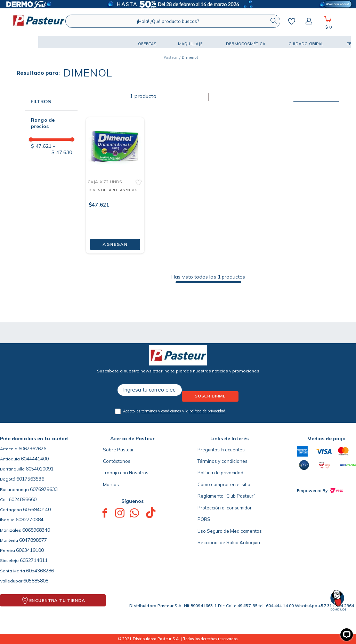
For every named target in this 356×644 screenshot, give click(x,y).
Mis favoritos (292, 21)
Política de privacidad (220, 473)
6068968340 (36, 530)
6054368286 (40, 571)
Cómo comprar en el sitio (224, 484)
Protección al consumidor (225, 508)
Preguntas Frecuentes (221, 450)
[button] (25, 42)
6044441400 (35, 459)
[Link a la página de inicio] (171, 57)
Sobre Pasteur (118, 450)
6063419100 (30, 550)
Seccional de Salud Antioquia (229, 542)
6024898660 (23, 499)
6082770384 (30, 520)
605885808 (36, 581)
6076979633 (44, 489)
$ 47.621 (41, 146)
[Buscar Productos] (274, 21)
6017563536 (30, 479)
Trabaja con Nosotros (126, 473)
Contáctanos (117, 461)
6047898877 (33, 540)
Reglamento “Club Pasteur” (226, 496)
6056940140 (37, 509)
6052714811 (34, 560)
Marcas (111, 484)
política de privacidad (207, 411)
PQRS (204, 519)
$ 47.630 (62, 149)
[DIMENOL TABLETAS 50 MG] (115, 180)
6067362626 (32, 449)
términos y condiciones (161, 411)
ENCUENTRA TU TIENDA (57, 600)
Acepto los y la (174, 411)
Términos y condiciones (222, 461)
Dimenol (190, 57)
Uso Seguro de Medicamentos (230, 531)
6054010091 (40, 469)
